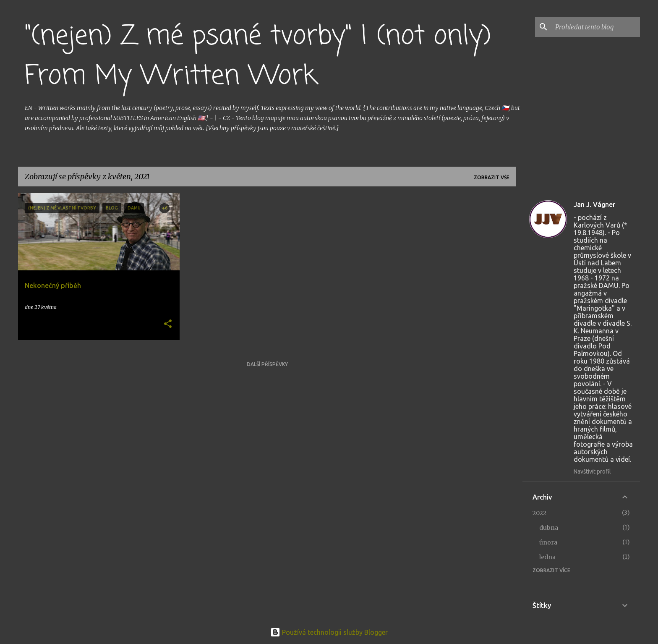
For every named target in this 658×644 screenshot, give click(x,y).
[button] (168, 324)
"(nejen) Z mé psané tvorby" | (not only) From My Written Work (258, 56)
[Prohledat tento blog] (596, 27)
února (548, 542)
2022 (539, 513)
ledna (547, 557)
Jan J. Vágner (594, 204)
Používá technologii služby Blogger (329, 632)
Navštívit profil (592, 471)
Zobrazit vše (492, 177)
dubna (549, 528)
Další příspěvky (267, 364)
